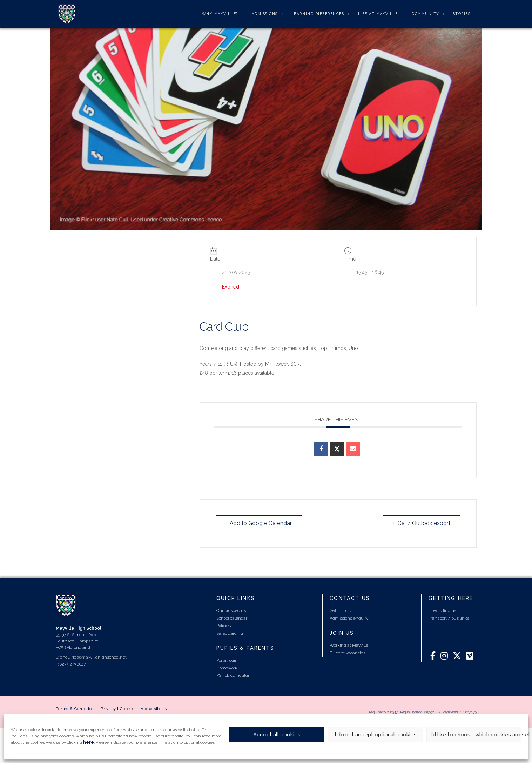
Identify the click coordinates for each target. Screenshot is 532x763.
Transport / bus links (449, 618)
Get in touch (342, 610)
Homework (227, 668)
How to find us (442, 610)
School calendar (232, 618)
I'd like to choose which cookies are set (476, 735)
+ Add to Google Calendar (259, 523)
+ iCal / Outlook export (422, 523)
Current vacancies (348, 653)
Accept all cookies (277, 735)
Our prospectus (231, 610)
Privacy (108, 709)
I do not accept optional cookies (376, 735)
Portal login (227, 660)
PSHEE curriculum (234, 675)
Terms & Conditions (76, 709)
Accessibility (154, 709)
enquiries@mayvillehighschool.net (93, 657)
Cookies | (130, 709)
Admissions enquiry (349, 618)
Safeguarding (230, 633)
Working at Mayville (349, 645)
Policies (224, 626)
